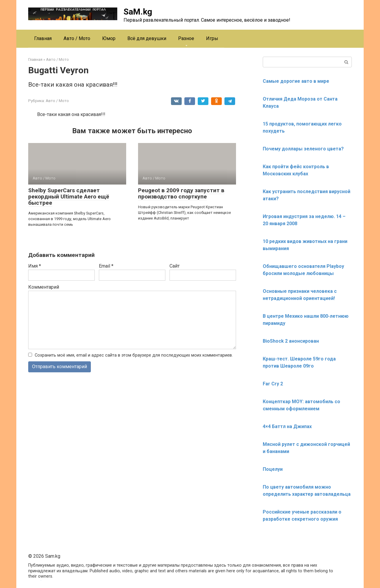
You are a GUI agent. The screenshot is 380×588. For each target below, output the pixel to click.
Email (106, 266)
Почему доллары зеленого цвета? (303, 149)
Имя (35, 266)
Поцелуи (273, 469)
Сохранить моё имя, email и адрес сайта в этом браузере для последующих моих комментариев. (134, 355)
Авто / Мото (77, 38)
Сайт (175, 266)
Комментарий (44, 287)
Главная (43, 38)
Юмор (109, 38)
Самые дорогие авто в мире (296, 81)
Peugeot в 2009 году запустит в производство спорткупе (181, 193)
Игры (212, 38)
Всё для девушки (147, 38)
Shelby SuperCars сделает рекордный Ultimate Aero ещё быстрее (69, 197)
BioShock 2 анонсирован (291, 341)
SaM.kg (138, 12)
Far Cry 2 (273, 384)
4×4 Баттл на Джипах (287, 426)
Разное (186, 38)
